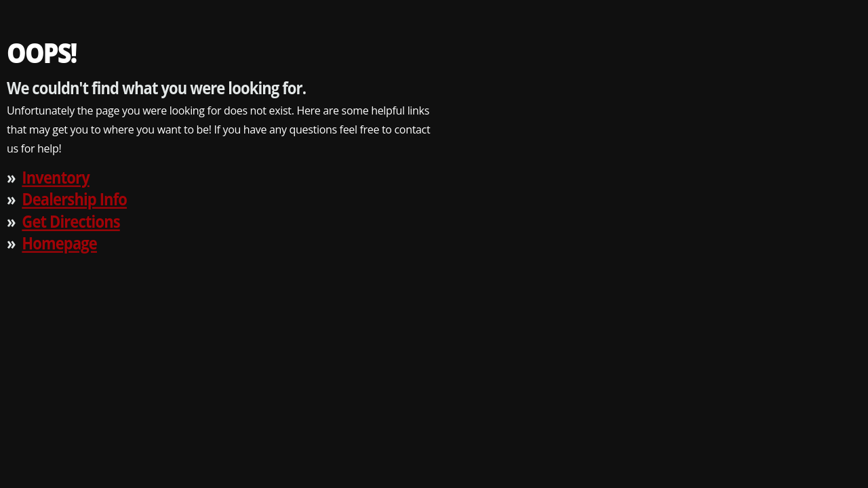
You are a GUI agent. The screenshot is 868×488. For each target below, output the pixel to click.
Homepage (59, 243)
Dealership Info (74, 199)
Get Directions (71, 221)
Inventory (55, 177)
